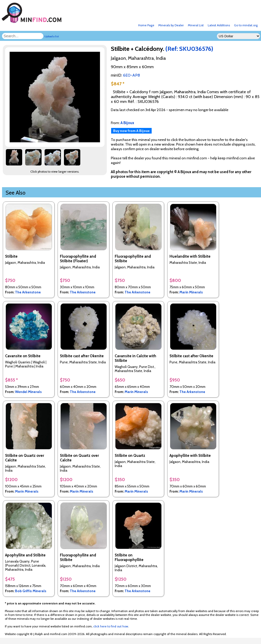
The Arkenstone (28, 292)
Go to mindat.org (246, 25)
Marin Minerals (191, 292)
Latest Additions (219, 25)
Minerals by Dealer (171, 25)
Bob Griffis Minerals (31, 591)
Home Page (146, 25)
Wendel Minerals (28, 392)
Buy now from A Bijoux (131, 131)
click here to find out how (111, 626)
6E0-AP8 (132, 75)
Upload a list (52, 36)
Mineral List (196, 25)
